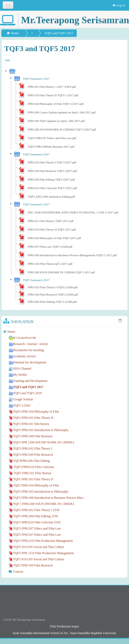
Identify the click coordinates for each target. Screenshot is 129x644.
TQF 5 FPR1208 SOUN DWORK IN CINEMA (42, 504)
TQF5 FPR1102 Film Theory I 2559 (34, 510)
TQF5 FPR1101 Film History (30, 473)
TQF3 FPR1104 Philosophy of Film (34, 412)
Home (15, 33)
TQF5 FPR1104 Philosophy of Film (34, 485)
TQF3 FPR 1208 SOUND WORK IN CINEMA (42, 442)
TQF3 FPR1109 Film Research (31, 455)
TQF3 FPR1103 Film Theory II (31, 418)
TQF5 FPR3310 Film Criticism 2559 (35, 522)
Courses (18, 572)
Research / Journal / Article (28, 344)
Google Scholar (21, 399)
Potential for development (28, 362)
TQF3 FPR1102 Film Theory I (31, 448)
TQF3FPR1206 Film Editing (29, 461)
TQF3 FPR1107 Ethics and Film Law (35, 528)
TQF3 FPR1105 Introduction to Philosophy (39, 430)
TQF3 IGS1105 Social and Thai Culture (37, 559)
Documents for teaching (26, 350)
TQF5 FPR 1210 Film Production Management (41, 553)
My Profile (18, 375)
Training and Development (28, 381)
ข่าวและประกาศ (22, 338)
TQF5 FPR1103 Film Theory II (31, 479)
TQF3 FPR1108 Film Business (31, 436)
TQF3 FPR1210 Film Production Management (41, 541)
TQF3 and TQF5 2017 (59, 33)
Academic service (22, 356)
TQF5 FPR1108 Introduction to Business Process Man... (47, 498)
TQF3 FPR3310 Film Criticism (31, 467)
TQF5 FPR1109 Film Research (31, 565)
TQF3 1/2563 (20, 405)
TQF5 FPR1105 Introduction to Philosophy (39, 492)
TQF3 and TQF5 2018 (25, 393)
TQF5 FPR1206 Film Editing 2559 (33, 516)
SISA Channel (20, 369)
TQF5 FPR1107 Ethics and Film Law (35, 535)
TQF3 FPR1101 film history (29, 424)
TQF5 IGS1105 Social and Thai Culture (37, 547)
